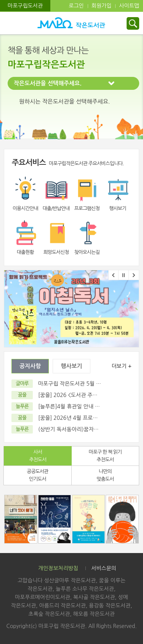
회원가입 (102, 6)
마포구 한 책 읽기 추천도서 (105, 456)
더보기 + (121, 366)
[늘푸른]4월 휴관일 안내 (66, 406)
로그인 (76, 6)
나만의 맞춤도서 (105, 475)
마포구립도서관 (25, 6)
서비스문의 (104, 568)
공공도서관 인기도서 (37, 475)
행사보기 (71, 366)
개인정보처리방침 (58, 568)
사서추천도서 (38, 456)
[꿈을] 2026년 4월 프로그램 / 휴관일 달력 (86, 418)
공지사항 (30, 366)
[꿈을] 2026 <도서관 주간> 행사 (75, 395)
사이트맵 (129, 6)
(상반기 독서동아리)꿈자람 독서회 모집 (82, 429)
